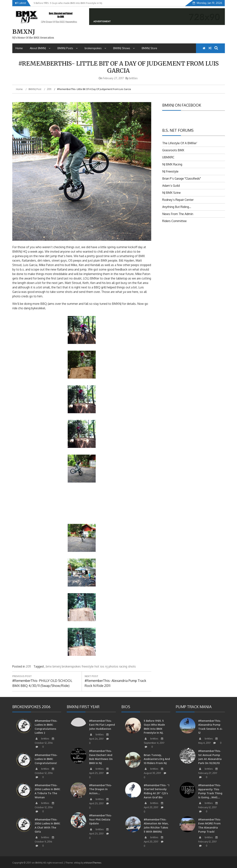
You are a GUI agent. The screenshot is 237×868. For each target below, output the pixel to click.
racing (123, 666)
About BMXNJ (40, 48)
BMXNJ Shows (124, 48)
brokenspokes (95, 48)
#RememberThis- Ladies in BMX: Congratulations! (46, 759)
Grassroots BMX (173, 150)
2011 (28, 666)
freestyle (88, 666)
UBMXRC (168, 157)
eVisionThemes (93, 863)
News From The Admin (178, 214)
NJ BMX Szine (171, 193)
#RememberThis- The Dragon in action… (101, 789)
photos (113, 666)
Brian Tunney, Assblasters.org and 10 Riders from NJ (157, 759)
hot (97, 666)
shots (132, 666)
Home (19, 48)
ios (102, 666)
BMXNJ (24, 32)
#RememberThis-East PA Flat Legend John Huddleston (102, 725)
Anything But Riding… (177, 207)
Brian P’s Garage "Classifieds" (182, 178)
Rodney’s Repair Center (178, 200)
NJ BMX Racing (172, 164)
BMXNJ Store (149, 48)
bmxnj (57, 666)
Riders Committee (174, 221)
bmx (49, 666)
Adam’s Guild (171, 186)
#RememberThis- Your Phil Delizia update (101, 819)
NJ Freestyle (170, 171)
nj (106, 666)
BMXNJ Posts (68, 48)
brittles (133, 78)
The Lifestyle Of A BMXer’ (180, 143)
